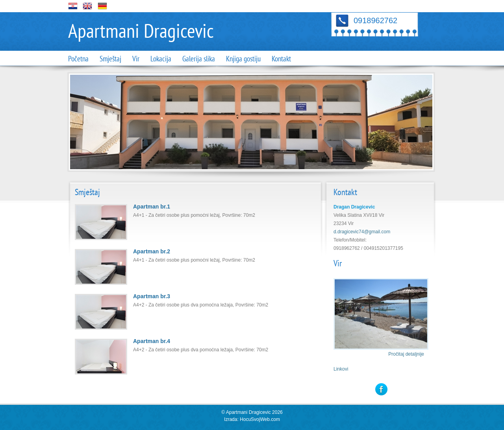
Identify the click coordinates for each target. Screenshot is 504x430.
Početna (78, 59)
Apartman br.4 (152, 341)
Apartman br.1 (152, 207)
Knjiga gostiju (243, 59)
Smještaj (110, 59)
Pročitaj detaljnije (406, 354)
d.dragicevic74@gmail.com (362, 232)
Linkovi (341, 369)
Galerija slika (199, 59)
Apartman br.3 (152, 296)
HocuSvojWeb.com (260, 419)
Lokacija (161, 59)
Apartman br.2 (152, 251)
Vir (136, 59)
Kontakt (281, 59)
